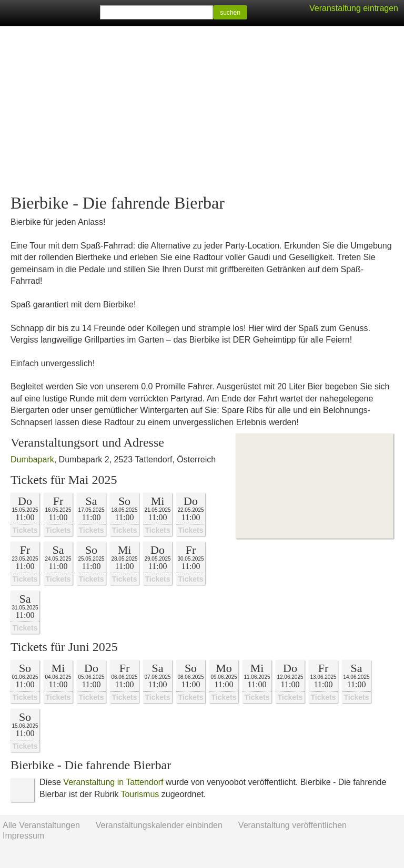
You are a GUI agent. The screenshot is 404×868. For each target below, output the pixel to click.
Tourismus (140, 794)
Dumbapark (32, 459)
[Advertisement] (202, 110)
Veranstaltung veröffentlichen (292, 825)
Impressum (23, 836)
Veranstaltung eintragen (354, 8)
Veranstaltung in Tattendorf (113, 782)
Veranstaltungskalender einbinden (159, 825)
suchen (230, 13)
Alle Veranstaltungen (41, 825)
